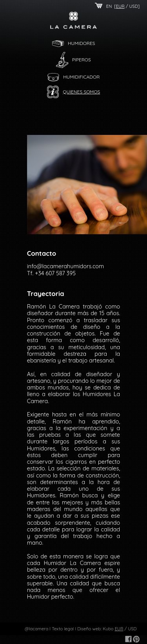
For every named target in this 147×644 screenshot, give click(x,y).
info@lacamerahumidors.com (65, 266)
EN (109, 6)
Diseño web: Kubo (95, 629)
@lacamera (36, 629)
